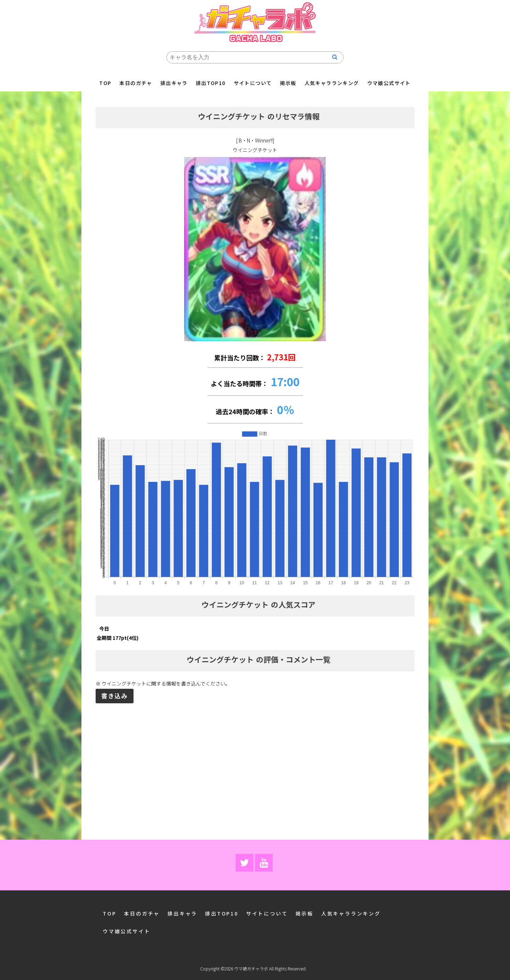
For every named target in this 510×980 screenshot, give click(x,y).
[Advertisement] (255, 759)
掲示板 (288, 83)
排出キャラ (174, 83)
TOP (105, 83)
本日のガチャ (136, 83)
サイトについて (253, 83)
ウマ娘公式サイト (389, 83)
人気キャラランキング (332, 83)
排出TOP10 (211, 83)
